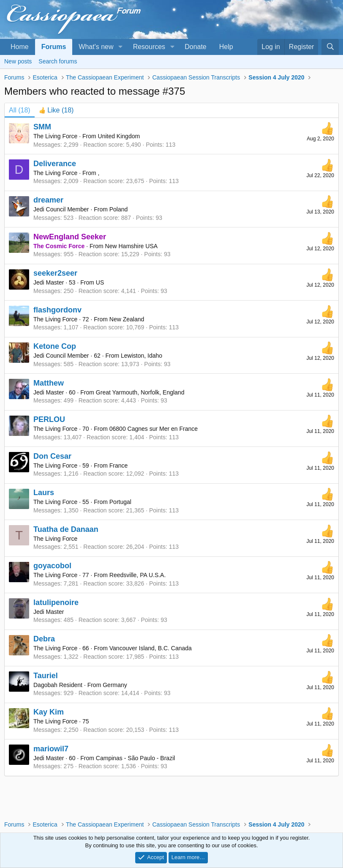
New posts (18, 61)
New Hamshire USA (131, 246)
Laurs (44, 493)
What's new (96, 47)
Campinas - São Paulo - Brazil (136, 758)
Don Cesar (52, 456)
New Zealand (127, 319)
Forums (54, 47)
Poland (119, 209)
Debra (44, 639)
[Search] (330, 47)
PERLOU (49, 419)
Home (20, 47)
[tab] (56, 110)
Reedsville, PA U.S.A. (138, 575)
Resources (149, 47)
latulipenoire (56, 602)
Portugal (120, 502)
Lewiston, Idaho (142, 356)
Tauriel (46, 676)
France (119, 465)
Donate (196, 47)
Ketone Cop (55, 346)
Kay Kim (49, 712)
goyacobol (52, 566)
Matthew (49, 383)
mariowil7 (51, 749)
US (100, 282)
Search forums (58, 61)
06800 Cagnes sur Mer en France (154, 429)
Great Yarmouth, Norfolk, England (140, 392)
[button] (120, 47)
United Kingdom (119, 136)
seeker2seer (55, 273)
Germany (115, 685)
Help (226, 47)
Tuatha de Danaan (66, 529)
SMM (42, 127)
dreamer (48, 200)
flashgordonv (57, 310)
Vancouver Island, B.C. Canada (151, 648)
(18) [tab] (20, 110)
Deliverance (55, 164)
